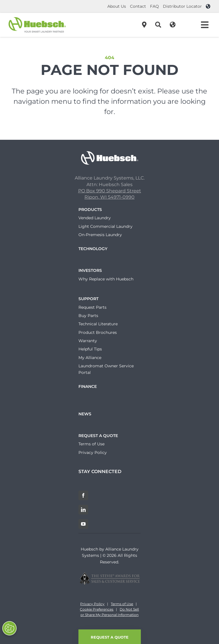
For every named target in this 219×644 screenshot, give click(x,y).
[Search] (158, 25)
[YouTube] (83, 524)
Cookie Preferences (97, 609)
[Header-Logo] (37, 19)
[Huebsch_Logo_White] (110, 153)
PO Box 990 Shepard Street (110, 191)
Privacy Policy (92, 604)
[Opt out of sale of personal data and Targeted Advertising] (9, 628)
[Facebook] (83, 495)
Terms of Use (122, 604)
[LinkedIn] (83, 510)
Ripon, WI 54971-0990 (109, 197)
